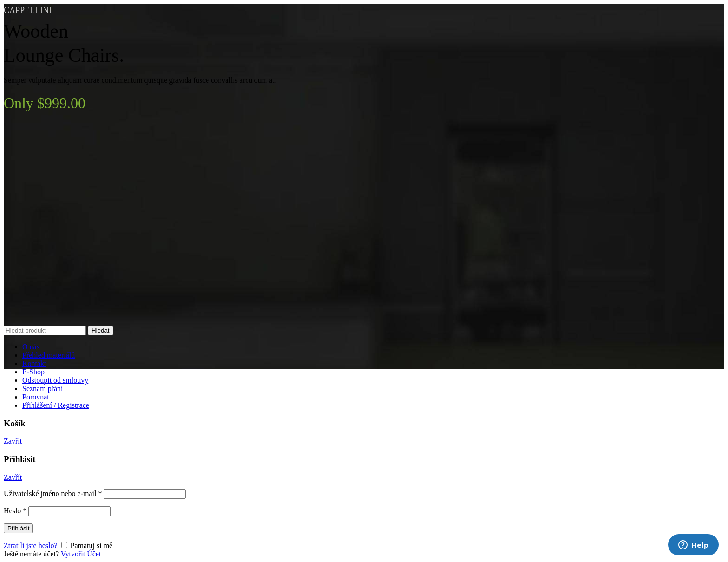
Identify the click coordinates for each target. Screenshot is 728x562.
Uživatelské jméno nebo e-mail (53, 493)
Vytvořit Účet (81, 554)
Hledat (101, 330)
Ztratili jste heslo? (31, 546)
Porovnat (36, 397)
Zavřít (13, 441)
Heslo (15, 511)
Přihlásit (18, 528)
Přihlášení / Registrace (56, 405)
